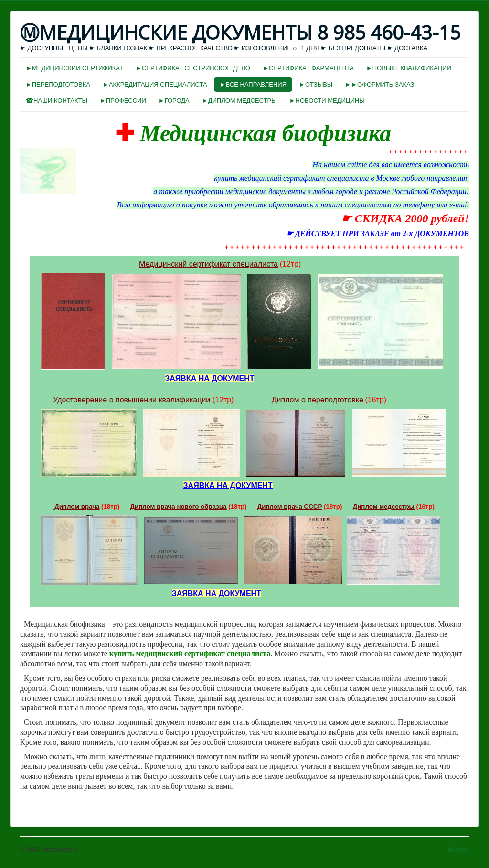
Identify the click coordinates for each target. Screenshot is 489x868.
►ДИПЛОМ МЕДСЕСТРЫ (239, 101)
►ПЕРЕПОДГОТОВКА (58, 84)
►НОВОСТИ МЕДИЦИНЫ (327, 101)
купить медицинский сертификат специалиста (190, 654)
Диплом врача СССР (290, 506)
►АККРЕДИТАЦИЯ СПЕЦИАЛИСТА (155, 84)
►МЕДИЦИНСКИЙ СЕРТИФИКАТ (74, 68)
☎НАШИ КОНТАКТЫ (57, 101)
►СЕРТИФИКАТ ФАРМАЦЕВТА (308, 68)
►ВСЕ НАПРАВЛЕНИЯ (253, 84)
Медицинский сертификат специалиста (208, 264)
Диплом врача (77, 506)
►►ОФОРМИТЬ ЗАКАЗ (379, 84)
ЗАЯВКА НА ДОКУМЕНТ (228, 485)
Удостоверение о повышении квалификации (132, 400)
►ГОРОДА (174, 101)
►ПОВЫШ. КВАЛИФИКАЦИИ (409, 68)
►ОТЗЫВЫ (316, 84)
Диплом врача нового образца (179, 506)
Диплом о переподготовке (318, 400)
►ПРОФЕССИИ (123, 101)
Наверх (458, 850)
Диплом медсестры (384, 506)
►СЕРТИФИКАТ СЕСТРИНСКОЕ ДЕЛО (193, 68)
